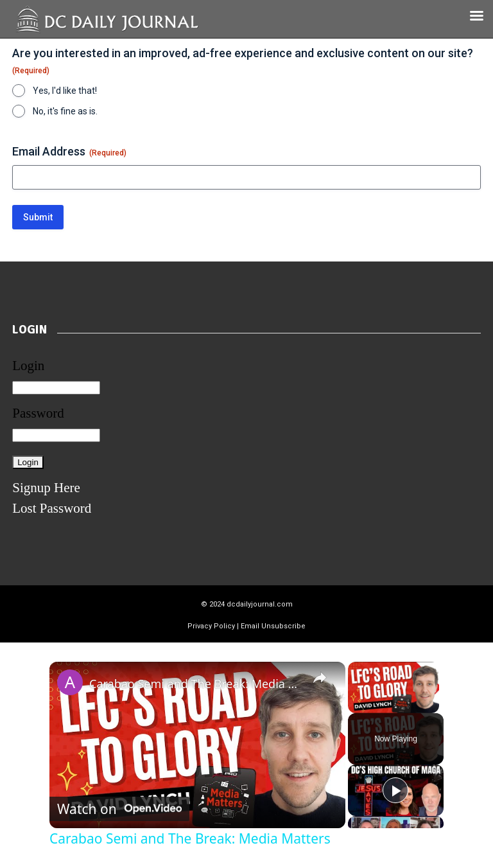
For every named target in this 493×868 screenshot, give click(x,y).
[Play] (395, 790)
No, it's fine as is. (65, 111)
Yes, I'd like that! (65, 91)
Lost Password (52, 508)
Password (38, 413)
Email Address (69, 152)
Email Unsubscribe (273, 626)
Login (28, 366)
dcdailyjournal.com (260, 604)
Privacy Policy (211, 626)
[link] (70, 682)
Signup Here (46, 488)
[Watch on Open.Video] (119, 809)
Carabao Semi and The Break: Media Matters (195, 684)
